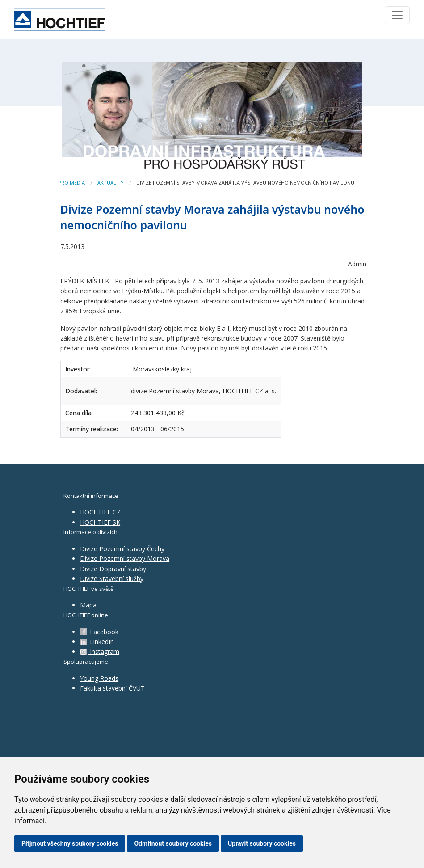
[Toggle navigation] (397, 15)
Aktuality (111, 183)
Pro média (71, 183)
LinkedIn (97, 642)
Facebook (99, 632)
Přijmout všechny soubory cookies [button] (70, 843)
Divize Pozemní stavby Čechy (122, 549)
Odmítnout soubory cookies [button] (173, 843)
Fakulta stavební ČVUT (112, 688)
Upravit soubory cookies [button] (262, 843)
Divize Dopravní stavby (113, 569)
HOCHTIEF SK (100, 522)
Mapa (88, 605)
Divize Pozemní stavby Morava (125, 558)
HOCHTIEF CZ (100, 512)
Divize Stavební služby (112, 579)
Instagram (100, 651)
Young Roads (99, 678)
